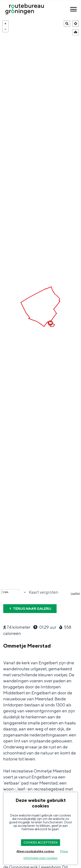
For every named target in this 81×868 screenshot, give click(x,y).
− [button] (5, 29)
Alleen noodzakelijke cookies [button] (35, 851)
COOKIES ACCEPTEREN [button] (40, 843)
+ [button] (5, 24)
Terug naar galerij (30, 609)
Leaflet (75, 593)
